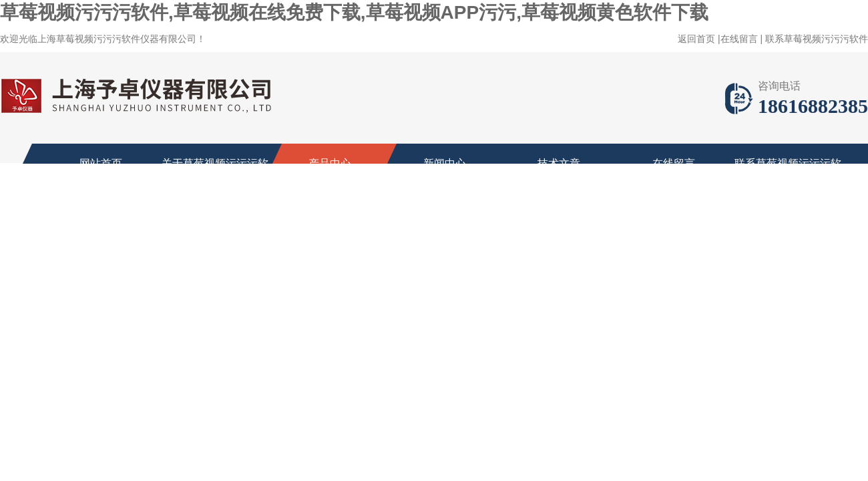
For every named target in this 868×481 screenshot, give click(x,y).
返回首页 (696, 39)
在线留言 (739, 39)
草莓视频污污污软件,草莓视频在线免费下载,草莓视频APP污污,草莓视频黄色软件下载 (354, 12)
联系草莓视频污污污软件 (817, 39)
